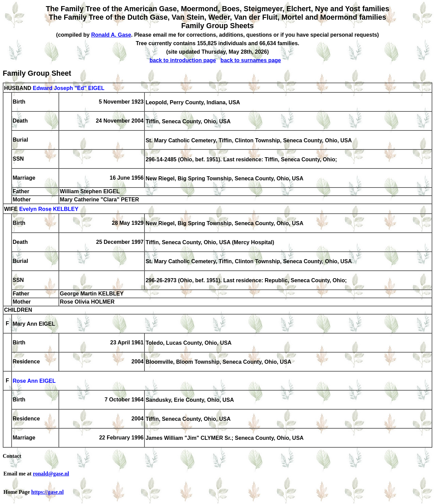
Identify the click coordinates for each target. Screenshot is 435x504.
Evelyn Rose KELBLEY (49, 209)
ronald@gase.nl (51, 474)
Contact (12, 456)
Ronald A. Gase (111, 35)
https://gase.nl (48, 492)
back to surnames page (251, 60)
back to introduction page (183, 60)
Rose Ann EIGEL (34, 381)
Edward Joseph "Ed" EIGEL (68, 88)
